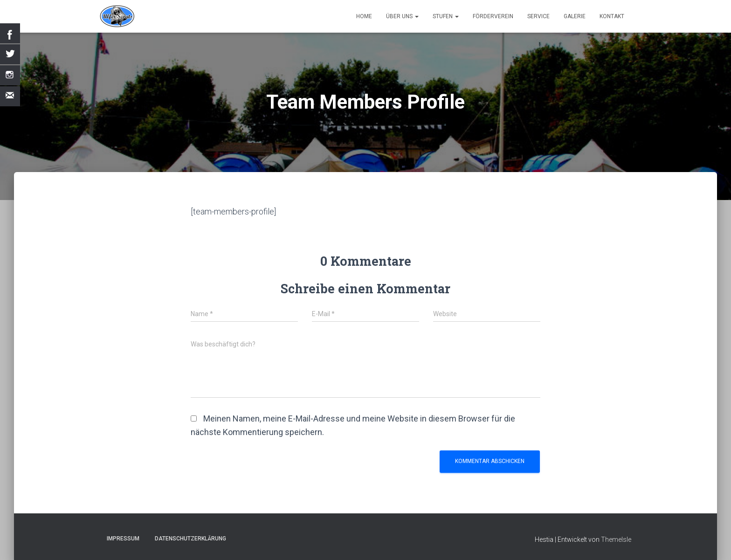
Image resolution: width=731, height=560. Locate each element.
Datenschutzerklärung (190, 539)
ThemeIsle (616, 539)
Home (364, 16)
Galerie (575, 16)
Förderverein (493, 16)
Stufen (446, 16)
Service (538, 16)
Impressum (123, 539)
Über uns (402, 16)
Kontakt (612, 16)
